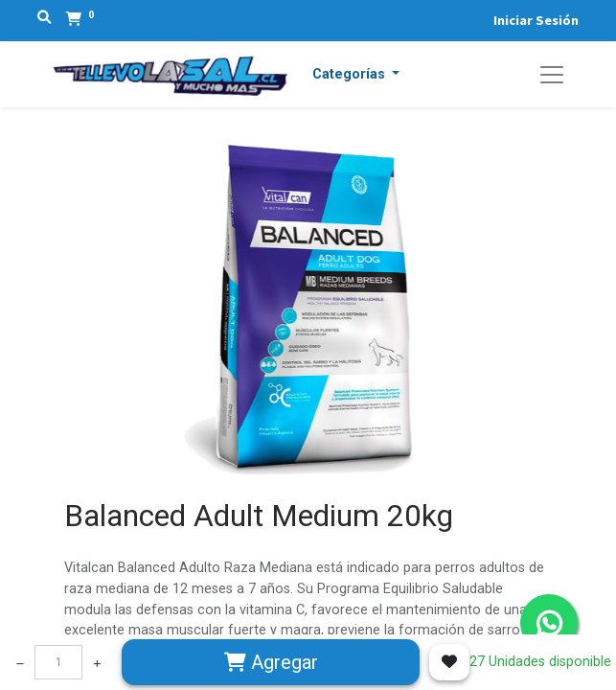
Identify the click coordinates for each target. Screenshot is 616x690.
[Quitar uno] (20, 662)
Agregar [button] (271, 662)
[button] (356, 75)
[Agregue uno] (97, 662)
